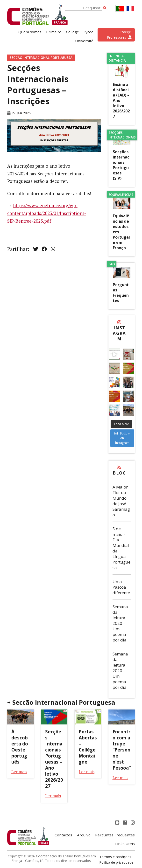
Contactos (63, 835)
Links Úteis (125, 844)
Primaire (54, 32)
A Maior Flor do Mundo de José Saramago (121, 501)
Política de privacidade (116, 862)
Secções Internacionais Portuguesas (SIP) (121, 165)
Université (84, 41)
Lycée (89, 32)
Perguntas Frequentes (121, 293)
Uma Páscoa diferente (121, 587)
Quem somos (30, 32)
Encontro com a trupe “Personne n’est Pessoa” (122, 750)
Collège (72, 32)
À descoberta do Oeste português (20, 747)
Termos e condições (115, 857)
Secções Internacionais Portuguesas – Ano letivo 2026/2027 (54, 759)
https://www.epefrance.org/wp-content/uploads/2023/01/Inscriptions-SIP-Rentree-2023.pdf (47, 213)
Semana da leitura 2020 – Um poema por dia (120, 623)
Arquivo (84, 835)
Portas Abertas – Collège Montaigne (88, 747)
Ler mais (19, 772)
